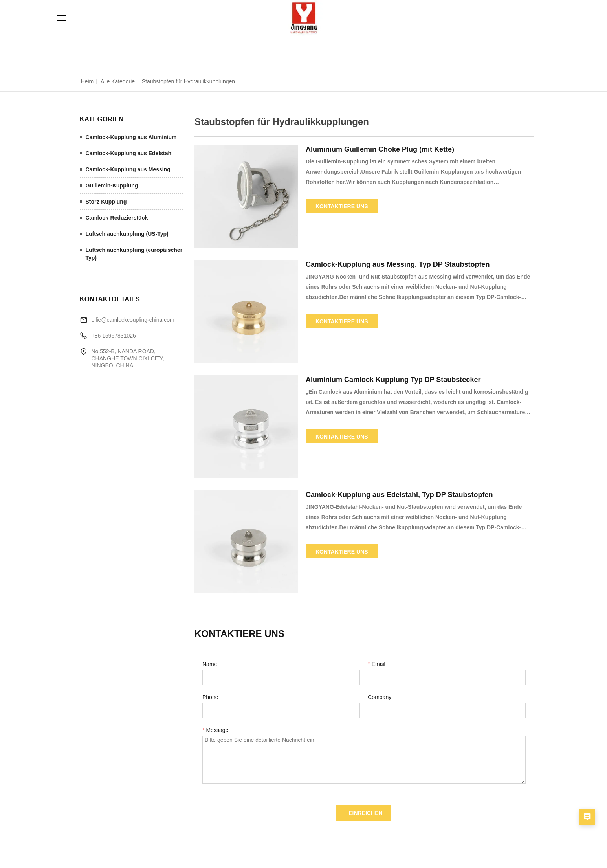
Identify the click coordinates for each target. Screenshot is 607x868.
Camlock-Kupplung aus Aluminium (131, 137)
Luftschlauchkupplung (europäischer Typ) (134, 254)
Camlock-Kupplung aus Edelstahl (129, 153)
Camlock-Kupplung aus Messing (128, 169)
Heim (87, 81)
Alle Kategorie (118, 81)
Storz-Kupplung (106, 202)
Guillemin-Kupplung (112, 185)
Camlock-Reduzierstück (117, 218)
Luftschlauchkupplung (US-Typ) (127, 234)
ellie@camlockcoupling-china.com (133, 320)
